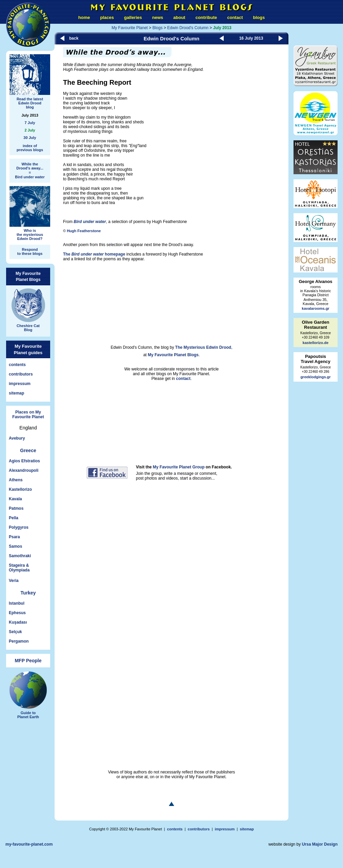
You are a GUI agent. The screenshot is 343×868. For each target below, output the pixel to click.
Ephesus (17, 613)
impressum (20, 384)
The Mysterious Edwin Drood (203, 347)
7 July (30, 123)
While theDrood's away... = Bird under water (30, 170)
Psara (14, 537)
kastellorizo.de (316, 343)
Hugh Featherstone (84, 231)
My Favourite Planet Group (179, 467)
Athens (16, 480)
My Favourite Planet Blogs (173, 355)
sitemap (16, 393)
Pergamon (19, 641)
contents (17, 365)
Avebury (17, 438)
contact (235, 17)
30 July (30, 138)
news (158, 17)
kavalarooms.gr (315, 308)
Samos (15, 546)
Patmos (16, 508)
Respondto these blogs (30, 251)
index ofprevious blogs (30, 148)
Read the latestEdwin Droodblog (30, 100)
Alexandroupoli (24, 470)
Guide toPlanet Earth (28, 712)
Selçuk (15, 632)
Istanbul (17, 603)
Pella (14, 518)
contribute (206, 17)
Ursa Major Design (320, 844)
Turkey (28, 593)
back (74, 38)
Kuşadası (18, 622)
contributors (21, 374)
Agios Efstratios (24, 461)
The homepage (94, 254)
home (84, 17)
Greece (28, 450)
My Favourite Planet (130, 28)
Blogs (158, 28)
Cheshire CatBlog (28, 325)
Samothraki (20, 556)
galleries (133, 17)
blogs (259, 17)
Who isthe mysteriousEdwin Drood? (30, 232)
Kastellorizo (20, 489)
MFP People (28, 661)
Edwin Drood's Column (188, 28)
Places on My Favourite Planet (28, 415)
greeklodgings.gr (315, 377)
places (107, 17)
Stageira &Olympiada (19, 568)
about (179, 17)
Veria (14, 581)
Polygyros (19, 527)
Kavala (15, 499)
